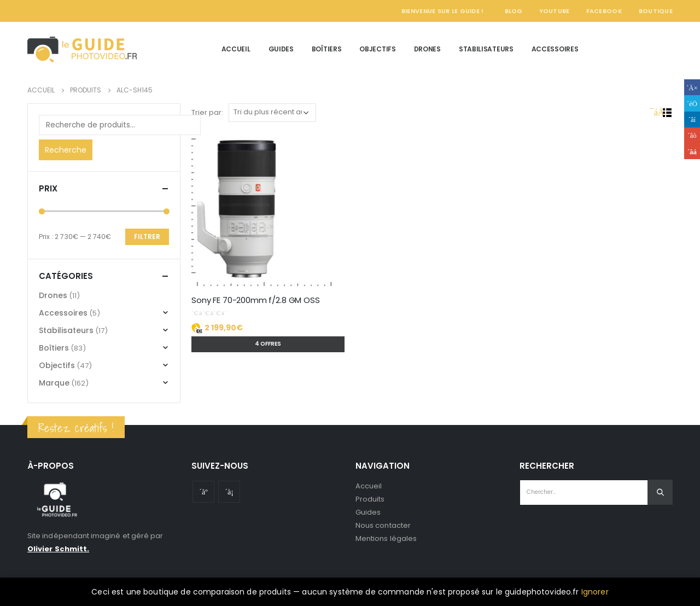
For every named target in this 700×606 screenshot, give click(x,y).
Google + (692, 135)
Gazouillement (692, 103)
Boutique (656, 11)
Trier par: (207, 112)
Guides (281, 49)
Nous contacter (383, 525)
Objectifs (377, 49)
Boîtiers (327, 49)
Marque (54, 383)
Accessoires (555, 49)
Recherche (66, 150)
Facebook (604, 11)
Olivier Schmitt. (58, 549)
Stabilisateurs (486, 49)
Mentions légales (386, 538)
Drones (427, 49)
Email (692, 151)
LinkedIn (692, 120)
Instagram (229, 492)
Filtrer (147, 237)
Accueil (236, 49)
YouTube (555, 11)
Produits (370, 499)
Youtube (203, 492)
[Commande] (272, 113)
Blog (514, 11)
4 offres (268, 344)
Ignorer (595, 592)
